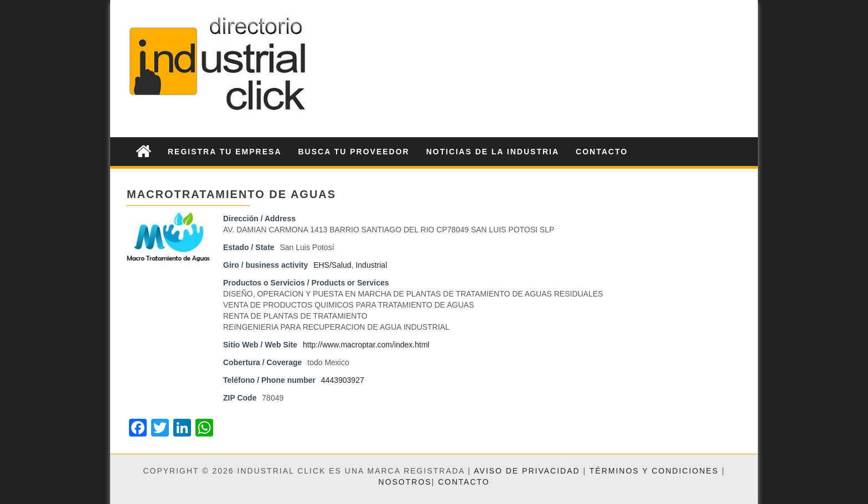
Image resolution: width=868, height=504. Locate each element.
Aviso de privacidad (527, 471)
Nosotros (405, 482)
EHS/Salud (332, 265)
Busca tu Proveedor (354, 152)
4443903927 (343, 380)
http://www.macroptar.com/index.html (366, 345)
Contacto (602, 152)
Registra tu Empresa (225, 152)
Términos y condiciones (654, 471)
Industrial (371, 265)
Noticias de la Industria (493, 152)
